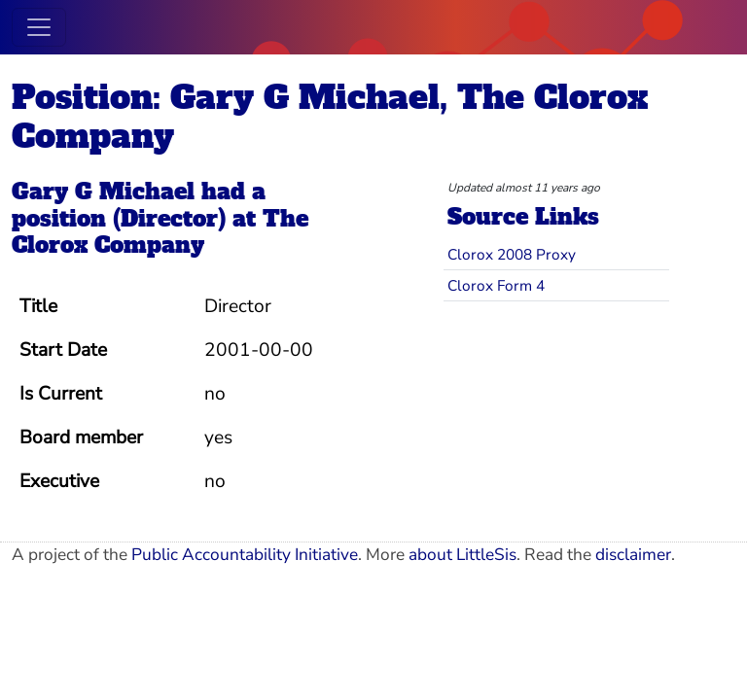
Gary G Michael (103, 192)
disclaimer (633, 555)
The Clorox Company (160, 232)
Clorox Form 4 (496, 285)
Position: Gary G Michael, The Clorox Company (330, 117)
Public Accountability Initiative (245, 555)
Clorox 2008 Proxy (512, 254)
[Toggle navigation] (39, 27)
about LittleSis (462, 555)
